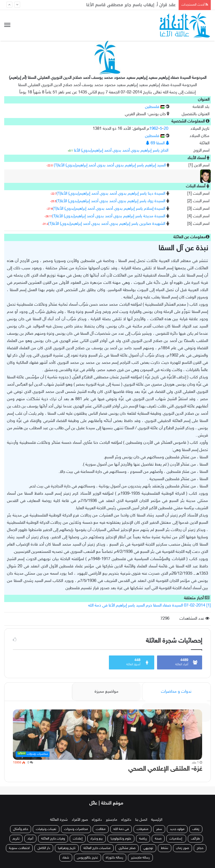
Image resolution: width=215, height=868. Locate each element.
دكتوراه (126, 820)
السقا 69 (158, 143)
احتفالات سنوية (19, 848)
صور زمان (183, 848)
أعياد (30, 839)
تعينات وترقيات (46, 829)
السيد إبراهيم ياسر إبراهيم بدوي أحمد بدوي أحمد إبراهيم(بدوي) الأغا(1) (110, 165)
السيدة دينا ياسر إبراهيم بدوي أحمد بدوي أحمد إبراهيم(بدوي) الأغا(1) (111, 194)
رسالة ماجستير (140, 858)
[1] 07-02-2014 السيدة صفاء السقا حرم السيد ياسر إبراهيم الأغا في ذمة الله (149, 606)
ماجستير (112, 820)
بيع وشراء (97, 839)
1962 (154, 129)
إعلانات (78, 839)
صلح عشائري (127, 848)
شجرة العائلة (59, 820)
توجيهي (148, 848)
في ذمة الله (121, 829)
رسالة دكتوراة (114, 858)
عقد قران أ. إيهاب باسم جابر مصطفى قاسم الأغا (131, 5)
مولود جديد (177, 829)
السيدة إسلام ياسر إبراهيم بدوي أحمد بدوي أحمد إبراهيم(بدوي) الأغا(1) (109, 209)
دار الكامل (44, 848)
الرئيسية (157, 820)
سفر (159, 829)
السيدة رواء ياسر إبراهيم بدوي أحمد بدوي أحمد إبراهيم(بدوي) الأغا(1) (111, 201)
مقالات (101, 829)
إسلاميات (176, 839)
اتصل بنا (141, 820)
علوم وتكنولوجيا (121, 839)
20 (166, 129)
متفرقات (142, 829)
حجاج (200, 848)
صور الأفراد (80, 820)
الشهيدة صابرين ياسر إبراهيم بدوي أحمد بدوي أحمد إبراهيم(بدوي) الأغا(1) (107, 224)
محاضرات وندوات (76, 829)
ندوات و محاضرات (176, 692)
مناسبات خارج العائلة (97, 848)
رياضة (143, 839)
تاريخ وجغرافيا (67, 848)
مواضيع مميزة (107, 692)
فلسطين (155, 107)
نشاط (165, 848)
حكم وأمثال (21, 829)
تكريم (16, 839)
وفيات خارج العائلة (53, 839)
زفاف (196, 829)
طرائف (195, 839)
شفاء (66, 858)
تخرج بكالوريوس (87, 858)
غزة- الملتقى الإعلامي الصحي (165, 769)
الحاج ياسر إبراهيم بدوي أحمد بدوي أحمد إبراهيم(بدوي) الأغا (121, 151)
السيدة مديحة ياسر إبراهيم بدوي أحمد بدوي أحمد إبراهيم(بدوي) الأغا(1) (109, 216)
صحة (158, 839)
